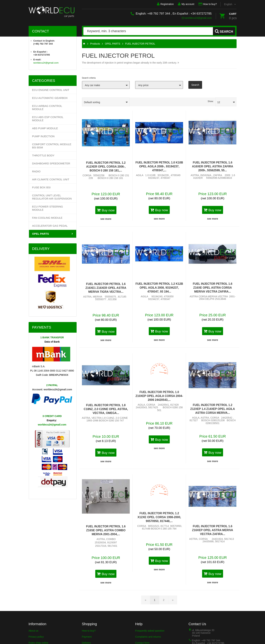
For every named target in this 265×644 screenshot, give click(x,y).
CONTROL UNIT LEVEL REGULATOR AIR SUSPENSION (52, 197)
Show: (211, 101)
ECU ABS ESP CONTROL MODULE (48, 119)
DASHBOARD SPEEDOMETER (51, 163)
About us (34, 631)
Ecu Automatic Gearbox (50, 98)
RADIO (36, 171)
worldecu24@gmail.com (197, 18)
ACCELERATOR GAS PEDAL (50, 226)
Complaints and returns (148, 637)
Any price (143, 85)
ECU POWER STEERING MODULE (48, 208)
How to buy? (208, 4)
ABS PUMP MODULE (45, 128)
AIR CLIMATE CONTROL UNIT (51, 179)
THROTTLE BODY (43, 155)
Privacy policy (36, 637)
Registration (165, 4)
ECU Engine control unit (51, 90)
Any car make (93, 85)
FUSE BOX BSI (41, 187)
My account (186, 4)
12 (219, 102)
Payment (87, 637)
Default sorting (92, 102)
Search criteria (89, 78)
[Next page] (173, 600)
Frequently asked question (150, 631)
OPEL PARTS (41, 234)
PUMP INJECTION (43, 136)
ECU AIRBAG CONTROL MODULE (47, 107)
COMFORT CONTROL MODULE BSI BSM (52, 146)
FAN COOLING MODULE (47, 218)
